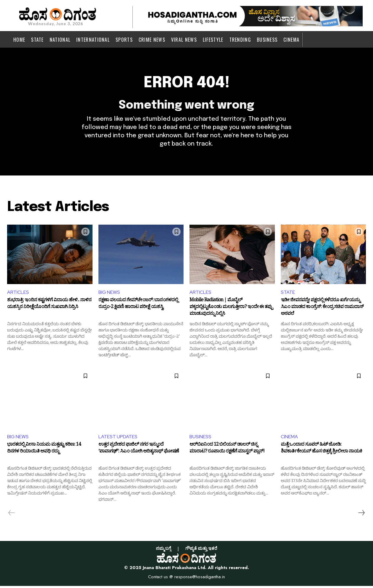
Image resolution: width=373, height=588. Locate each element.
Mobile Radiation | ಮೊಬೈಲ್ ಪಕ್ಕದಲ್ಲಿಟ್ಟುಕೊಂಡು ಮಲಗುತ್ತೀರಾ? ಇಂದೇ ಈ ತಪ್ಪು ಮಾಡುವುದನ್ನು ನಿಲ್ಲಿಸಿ (231, 310)
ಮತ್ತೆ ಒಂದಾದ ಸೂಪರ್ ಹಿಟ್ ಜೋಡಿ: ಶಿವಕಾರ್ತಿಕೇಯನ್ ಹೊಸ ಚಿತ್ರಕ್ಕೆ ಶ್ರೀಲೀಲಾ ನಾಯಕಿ (321, 451)
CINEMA (289, 439)
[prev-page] (12, 515)
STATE (288, 295)
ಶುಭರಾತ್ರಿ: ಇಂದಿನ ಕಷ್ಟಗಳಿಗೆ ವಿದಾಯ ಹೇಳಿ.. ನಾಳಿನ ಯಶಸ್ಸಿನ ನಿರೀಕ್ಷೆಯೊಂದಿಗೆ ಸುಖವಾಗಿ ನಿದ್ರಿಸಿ (49, 307)
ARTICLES (18, 295)
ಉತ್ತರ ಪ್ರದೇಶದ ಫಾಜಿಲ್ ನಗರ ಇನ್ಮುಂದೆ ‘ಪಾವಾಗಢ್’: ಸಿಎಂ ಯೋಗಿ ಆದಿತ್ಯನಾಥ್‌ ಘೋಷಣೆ (139, 451)
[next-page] (361, 515)
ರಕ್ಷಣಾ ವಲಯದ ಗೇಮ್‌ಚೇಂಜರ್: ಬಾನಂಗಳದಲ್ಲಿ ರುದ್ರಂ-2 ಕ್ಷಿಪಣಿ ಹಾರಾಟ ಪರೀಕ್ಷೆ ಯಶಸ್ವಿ (138, 307)
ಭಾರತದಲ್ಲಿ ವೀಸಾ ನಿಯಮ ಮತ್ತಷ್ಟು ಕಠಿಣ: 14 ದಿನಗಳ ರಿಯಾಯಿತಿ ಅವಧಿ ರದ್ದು (44, 451)
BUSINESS (200, 439)
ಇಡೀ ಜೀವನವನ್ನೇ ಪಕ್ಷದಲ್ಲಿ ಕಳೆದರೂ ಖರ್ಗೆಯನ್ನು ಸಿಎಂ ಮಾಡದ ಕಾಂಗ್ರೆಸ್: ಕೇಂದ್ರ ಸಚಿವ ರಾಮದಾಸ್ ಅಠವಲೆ (322, 310)
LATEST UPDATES (118, 439)
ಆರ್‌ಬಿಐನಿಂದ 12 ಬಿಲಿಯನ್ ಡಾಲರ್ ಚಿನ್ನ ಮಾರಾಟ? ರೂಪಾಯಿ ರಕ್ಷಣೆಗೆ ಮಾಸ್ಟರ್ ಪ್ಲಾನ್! (227, 451)
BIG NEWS (109, 295)
